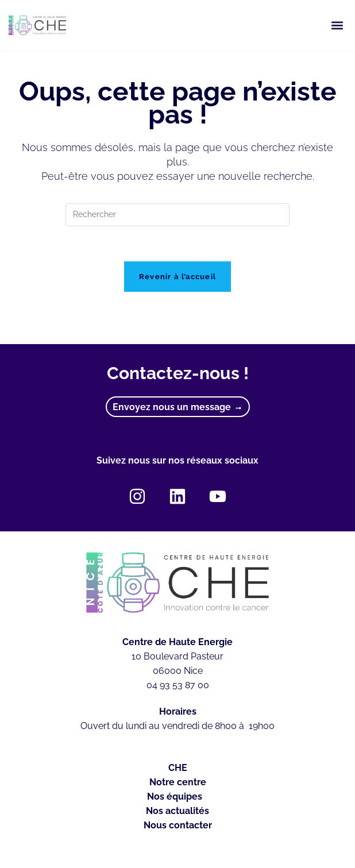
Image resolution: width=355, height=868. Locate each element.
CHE (178, 768)
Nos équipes (177, 797)
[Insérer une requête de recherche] (177, 215)
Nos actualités (177, 811)
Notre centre (178, 782)
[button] (337, 26)
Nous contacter (178, 825)
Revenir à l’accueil (178, 277)
